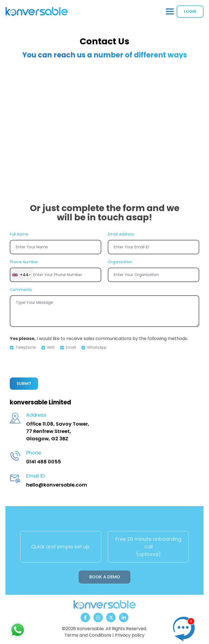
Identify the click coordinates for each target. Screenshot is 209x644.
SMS (51, 354)
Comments (21, 290)
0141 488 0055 (44, 462)
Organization (120, 262)
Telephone (26, 354)
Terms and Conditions (88, 635)
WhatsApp (97, 354)
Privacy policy (130, 635)
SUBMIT (24, 383)
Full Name (19, 234)
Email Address (121, 234)
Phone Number (24, 262)
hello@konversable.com (57, 485)
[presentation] (51, 363)
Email (71, 354)
